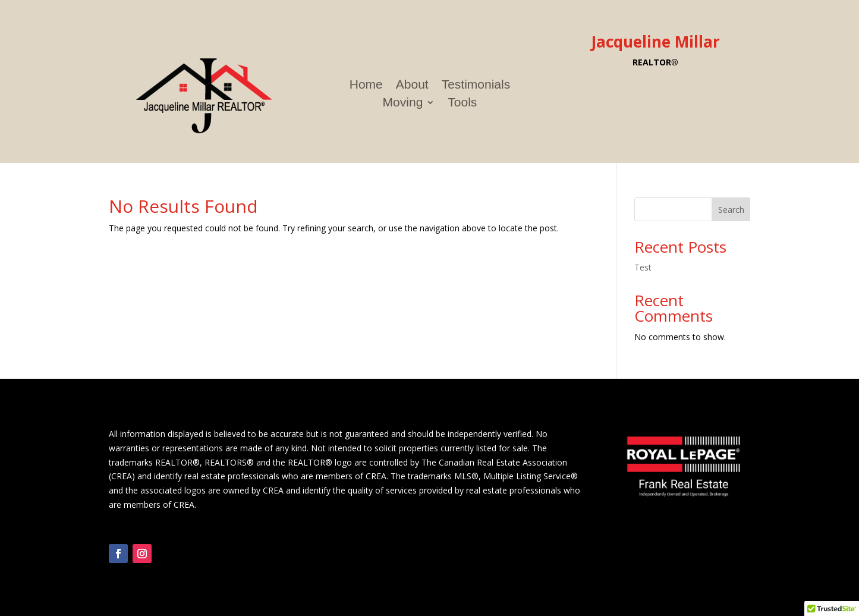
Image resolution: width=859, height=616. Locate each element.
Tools (462, 103)
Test (643, 267)
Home (366, 86)
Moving (403, 103)
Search (731, 210)
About (412, 86)
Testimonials (476, 86)
